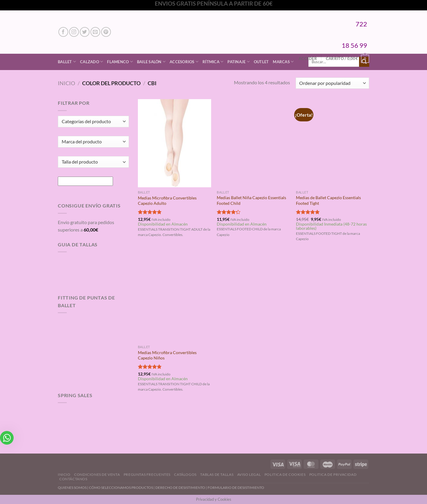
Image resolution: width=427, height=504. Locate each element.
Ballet (67, 62)
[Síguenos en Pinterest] (106, 32)
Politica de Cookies (285, 474)
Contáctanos (73, 479)
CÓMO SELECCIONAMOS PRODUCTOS (121, 488)
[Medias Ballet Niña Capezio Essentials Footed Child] (253, 143)
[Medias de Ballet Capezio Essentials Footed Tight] (333, 143)
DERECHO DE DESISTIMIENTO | (181, 488)
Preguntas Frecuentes (147, 474)
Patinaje (239, 62)
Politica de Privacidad (333, 474)
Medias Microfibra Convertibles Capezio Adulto (167, 201)
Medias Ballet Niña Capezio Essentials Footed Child (251, 200)
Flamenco (120, 62)
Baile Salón (151, 62)
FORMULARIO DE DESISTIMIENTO (236, 488)
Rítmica (213, 62)
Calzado (91, 62)
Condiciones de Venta (97, 474)
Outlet (261, 62)
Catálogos (185, 474)
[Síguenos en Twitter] (85, 32)
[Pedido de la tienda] (332, 83)
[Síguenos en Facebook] (63, 32)
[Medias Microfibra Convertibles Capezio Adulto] (175, 143)
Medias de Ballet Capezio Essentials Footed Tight (328, 200)
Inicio (66, 83)
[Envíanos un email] (95, 32)
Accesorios (184, 62)
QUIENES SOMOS (72, 488)
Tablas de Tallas (217, 474)
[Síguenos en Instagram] (74, 32)
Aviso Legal (249, 474)
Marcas (283, 62)
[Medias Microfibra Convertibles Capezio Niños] (175, 298)
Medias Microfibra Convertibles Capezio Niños (167, 355)
